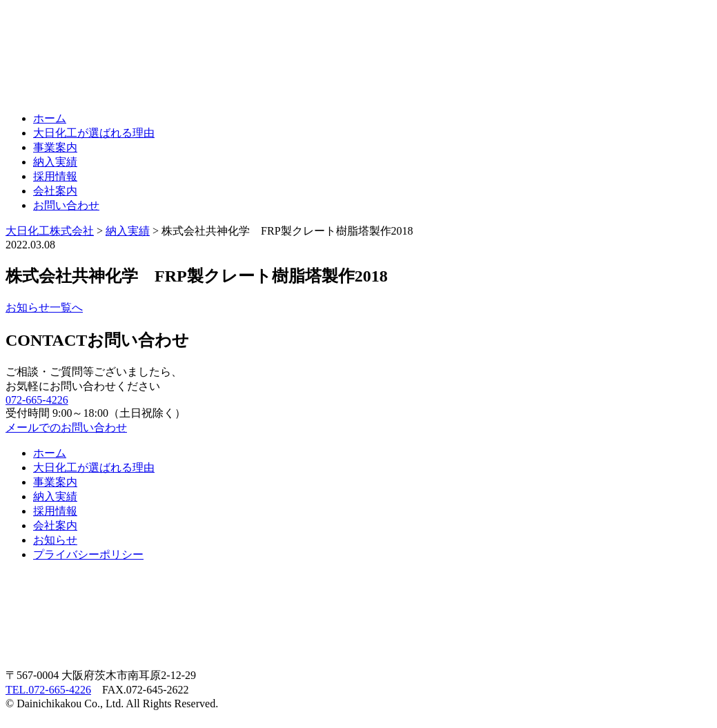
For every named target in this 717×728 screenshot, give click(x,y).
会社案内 (55, 191)
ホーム (50, 118)
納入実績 (55, 162)
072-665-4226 (37, 400)
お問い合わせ (66, 205)
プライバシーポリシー (88, 554)
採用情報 (55, 176)
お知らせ (55, 540)
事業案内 (55, 147)
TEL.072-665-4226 (48, 690)
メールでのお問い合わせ (66, 427)
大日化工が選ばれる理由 (94, 133)
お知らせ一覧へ (44, 307)
